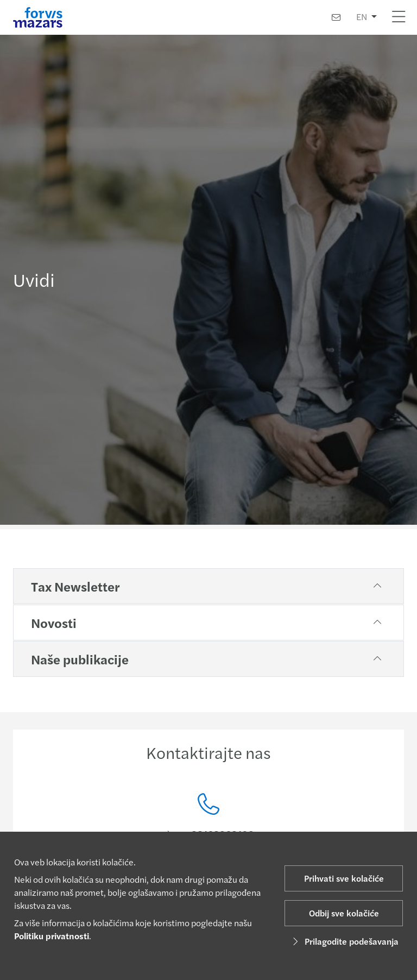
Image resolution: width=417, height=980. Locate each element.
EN (362, 17)
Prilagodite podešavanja (344, 941)
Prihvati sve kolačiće (344, 878)
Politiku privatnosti (52, 936)
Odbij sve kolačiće (344, 913)
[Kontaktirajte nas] (336, 17)
